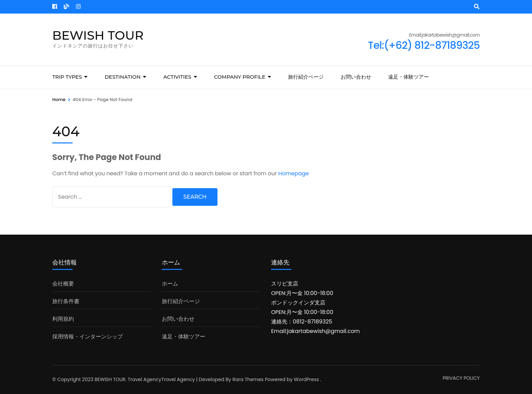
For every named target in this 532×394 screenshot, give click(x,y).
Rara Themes (248, 379)
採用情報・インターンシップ (88, 337)
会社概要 (63, 284)
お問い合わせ (356, 77)
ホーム (170, 284)
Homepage (293, 173)
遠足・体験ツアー (408, 77)
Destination (122, 77)
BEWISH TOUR (98, 35)
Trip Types (67, 77)
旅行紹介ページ (306, 77)
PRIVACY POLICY (461, 378)
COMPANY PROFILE (240, 77)
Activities (177, 77)
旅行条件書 (66, 301)
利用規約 (63, 319)
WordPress (306, 379)
